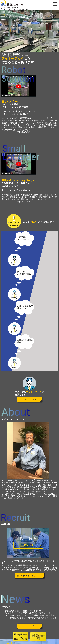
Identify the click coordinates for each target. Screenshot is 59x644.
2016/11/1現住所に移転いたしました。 (40, 613)
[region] (29, 31)
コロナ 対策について (32, 611)
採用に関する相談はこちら (30, 576)
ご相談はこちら (29, 399)
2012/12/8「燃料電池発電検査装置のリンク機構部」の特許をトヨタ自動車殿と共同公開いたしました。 (31, 618)
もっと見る (29, 626)
